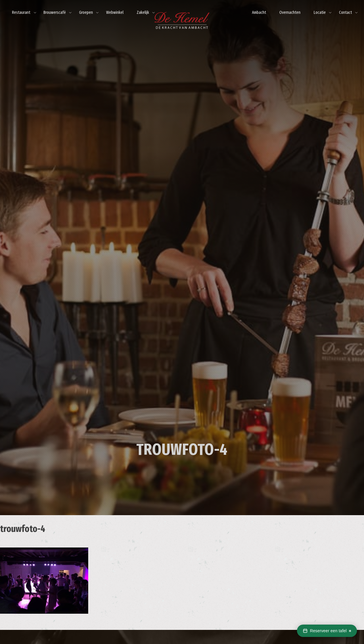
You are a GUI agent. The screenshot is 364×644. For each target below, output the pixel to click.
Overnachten (290, 13)
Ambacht (259, 13)
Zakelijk (143, 13)
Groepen (86, 13)
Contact (345, 13)
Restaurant (21, 13)
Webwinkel (115, 13)
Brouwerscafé (55, 13)
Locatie (320, 13)
